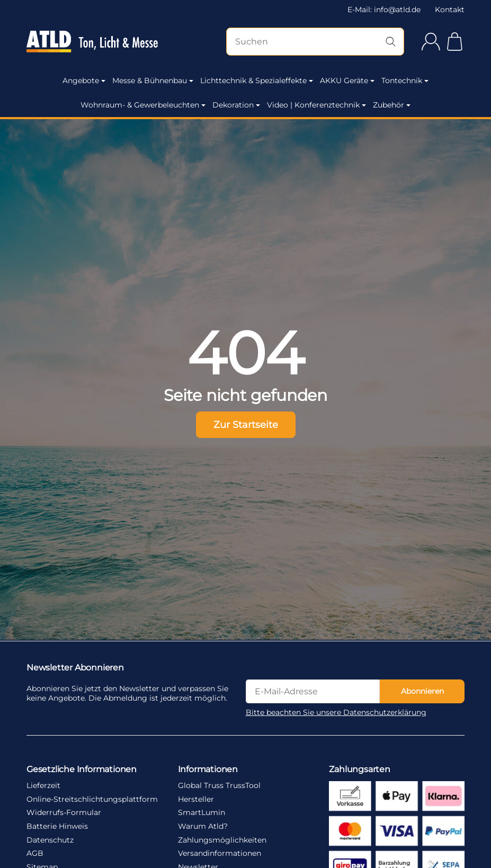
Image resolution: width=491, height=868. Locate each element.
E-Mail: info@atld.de (384, 10)
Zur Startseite (246, 424)
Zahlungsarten (359, 769)
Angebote (84, 80)
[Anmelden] (431, 42)
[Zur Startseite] (92, 42)
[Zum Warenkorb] (455, 42)
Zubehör (392, 105)
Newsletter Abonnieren (75, 667)
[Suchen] (315, 42)
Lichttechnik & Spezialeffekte (257, 80)
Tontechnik (405, 80)
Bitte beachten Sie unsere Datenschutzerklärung (336, 712)
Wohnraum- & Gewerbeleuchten (143, 105)
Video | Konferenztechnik (316, 105)
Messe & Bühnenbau (153, 80)
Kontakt (450, 10)
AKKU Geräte (347, 80)
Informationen (208, 769)
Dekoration (236, 105)
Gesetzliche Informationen (82, 769)
